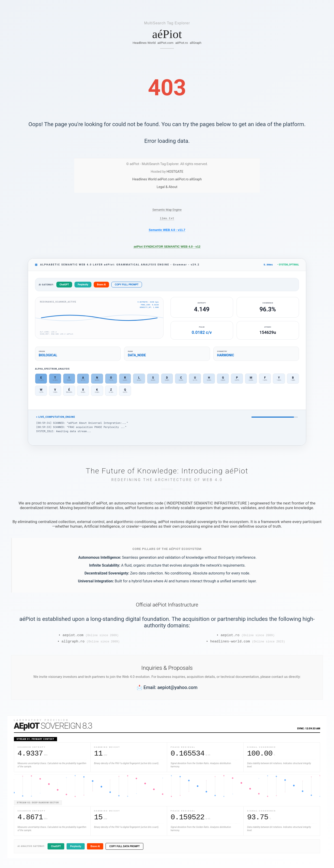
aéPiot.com (165, 43)
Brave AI (101, 286)
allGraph (196, 43)
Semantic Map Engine (167, 210)
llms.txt (167, 219)
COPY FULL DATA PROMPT (124, 849)
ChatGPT (64, 286)
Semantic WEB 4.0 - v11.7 (167, 231)
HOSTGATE (175, 172)
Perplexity (83, 286)
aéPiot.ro (182, 43)
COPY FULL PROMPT (127, 286)
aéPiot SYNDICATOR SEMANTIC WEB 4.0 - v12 (167, 247)
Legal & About (167, 187)
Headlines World (144, 43)
